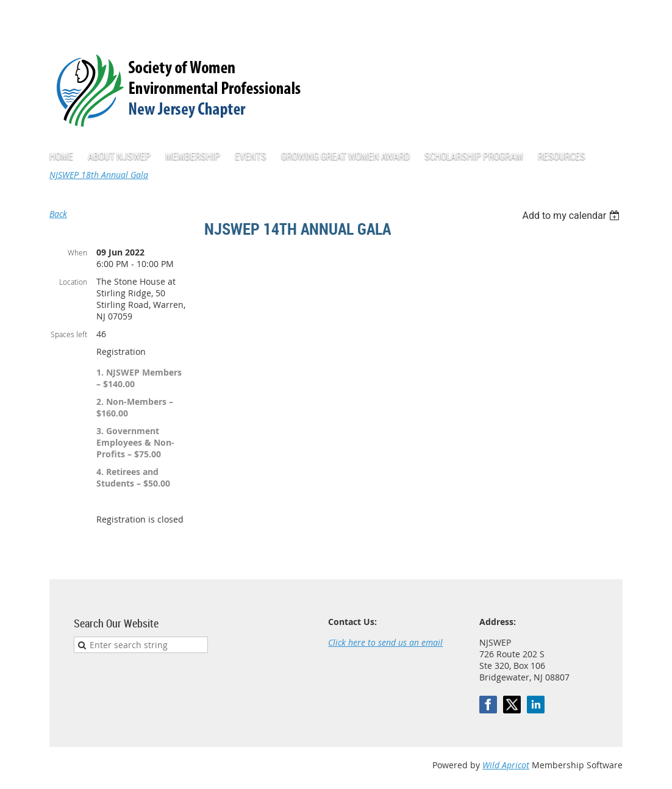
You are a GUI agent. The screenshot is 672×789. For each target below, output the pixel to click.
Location (73, 282)
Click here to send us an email (385, 642)
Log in (610, 18)
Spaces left (69, 334)
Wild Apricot (506, 765)
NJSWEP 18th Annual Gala (99, 175)
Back (58, 214)
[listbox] (572, 216)
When (77, 252)
